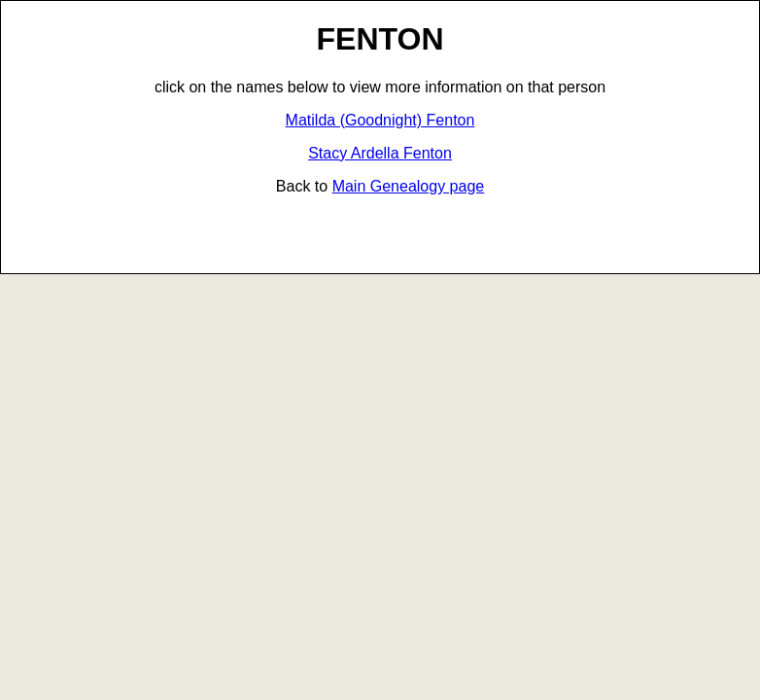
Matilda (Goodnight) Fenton (380, 120)
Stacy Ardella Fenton (380, 153)
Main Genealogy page (409, 186)
